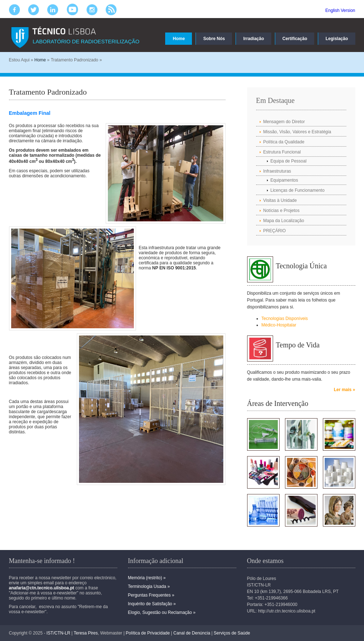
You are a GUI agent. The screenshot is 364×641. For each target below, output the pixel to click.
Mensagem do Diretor (284, 122)
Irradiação (253, 39)
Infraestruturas (277, 171)
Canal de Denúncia (192, 633)
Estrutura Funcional (282, 152)
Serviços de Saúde (232, 633)
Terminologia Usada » (149, 586)
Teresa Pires (86, 633)
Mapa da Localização (284, 221)
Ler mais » (344, 390)
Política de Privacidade (148, 633)
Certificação (295, 39)
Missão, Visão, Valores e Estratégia (297, 132)
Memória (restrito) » (147, 578)
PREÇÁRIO (275, 231)
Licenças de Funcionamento (298, 190)
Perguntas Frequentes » (151, 595)
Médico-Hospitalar (279, 325)
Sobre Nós (214, 39)
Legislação (337, 39)
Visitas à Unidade (280, 200)
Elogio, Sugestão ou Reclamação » (162, 612)
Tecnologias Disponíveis (285, 319)
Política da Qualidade (284, 142)
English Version (340, 10)
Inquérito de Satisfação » (152, 604)
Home (179, 39)
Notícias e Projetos (282, 211)
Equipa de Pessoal (289, 161)
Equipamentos (284, 180)
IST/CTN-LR (58, 633)
